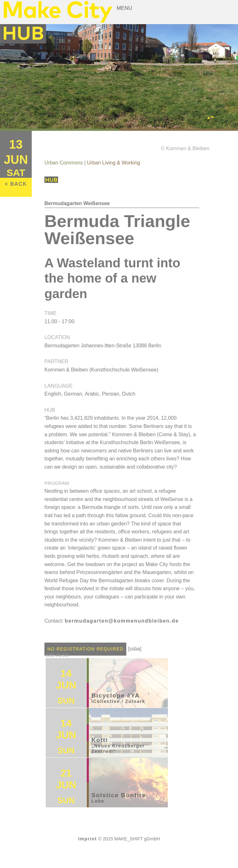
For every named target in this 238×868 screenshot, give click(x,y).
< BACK (16, 184)
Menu (125, 8)
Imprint (87, 839)
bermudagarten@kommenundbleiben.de (122, 621)
